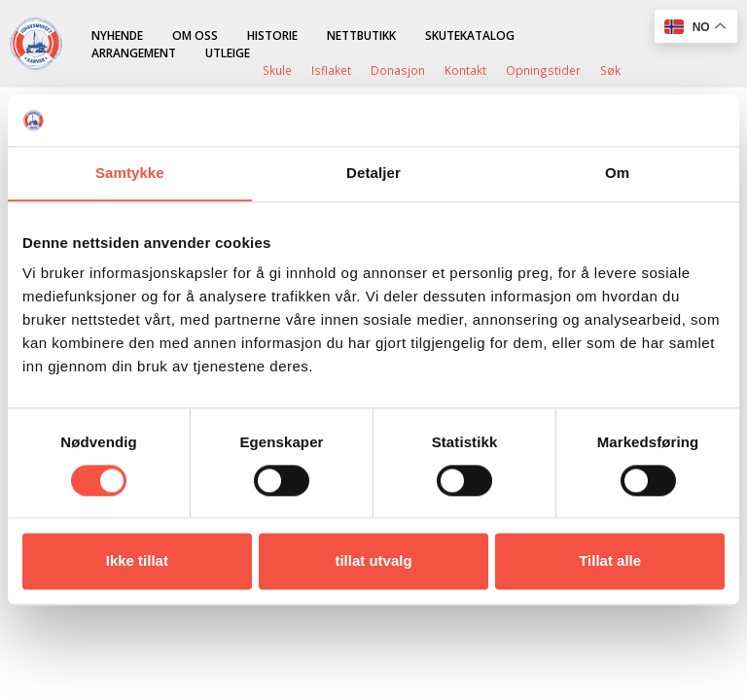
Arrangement (134, 52)
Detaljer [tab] (373, 173)
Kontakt (465, 70)
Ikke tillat (137, 561)
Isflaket (331, 70)
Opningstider (543, 70)
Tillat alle (610, 561)
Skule (277, 70)
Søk (610, 70)
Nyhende (117, 35)
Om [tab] (617, 173)
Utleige (228, 52)
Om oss (195, 35)
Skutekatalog (470, 35)
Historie (272, 35)
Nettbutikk (361, 35)
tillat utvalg (373, 561)
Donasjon (398, 70)
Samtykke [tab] (130, 173)
